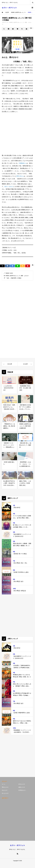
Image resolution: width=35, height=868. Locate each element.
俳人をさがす (5, 793)
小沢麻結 (19, 278)
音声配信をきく (22, 790)
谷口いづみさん (9, 186)
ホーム (4, 784)
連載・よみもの (25, 276)
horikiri (11, 273)
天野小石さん (20, 176)
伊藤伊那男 (14, 278)
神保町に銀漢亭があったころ (17, 22)
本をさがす (5, 790)
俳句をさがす (22, 784)
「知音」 (8, 278)
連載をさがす (22, 787)
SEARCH (33, 2)
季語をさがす (5, 787)
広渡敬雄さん (23, 163)
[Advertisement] (17, 133)
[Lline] (17, 29)
